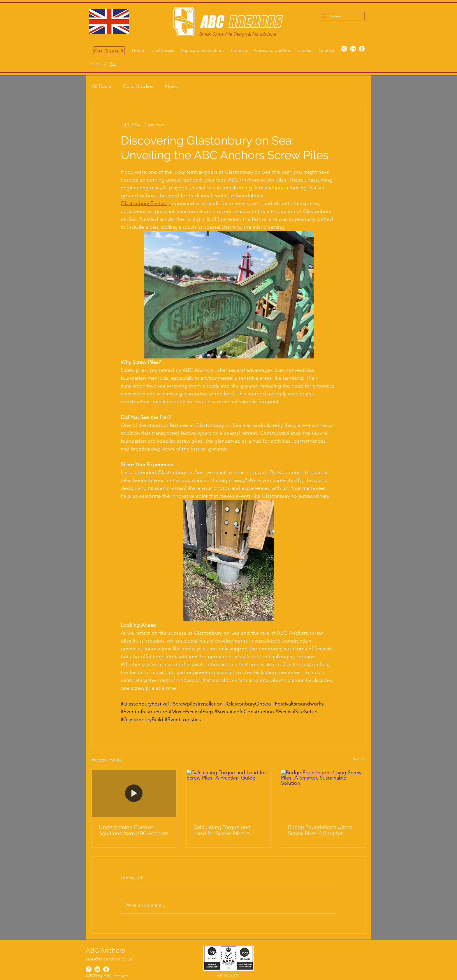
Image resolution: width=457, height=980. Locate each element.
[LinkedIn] (353, 49)
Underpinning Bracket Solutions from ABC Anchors (133, 830)
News (172, 86)
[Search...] (341, 17)
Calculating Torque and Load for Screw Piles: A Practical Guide (222, 830)
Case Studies (138, 86)
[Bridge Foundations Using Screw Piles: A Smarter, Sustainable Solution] (323, 793)
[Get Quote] (109, 51)
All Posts (101, 86)
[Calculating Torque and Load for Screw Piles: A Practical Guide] (229, 793)
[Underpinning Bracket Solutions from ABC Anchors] (134, 793)
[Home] (96, 64)
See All (359, 759)
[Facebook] (362, 49)
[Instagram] (344, 49)
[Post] (113, 64)
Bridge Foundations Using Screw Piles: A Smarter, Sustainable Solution (320, 830)
